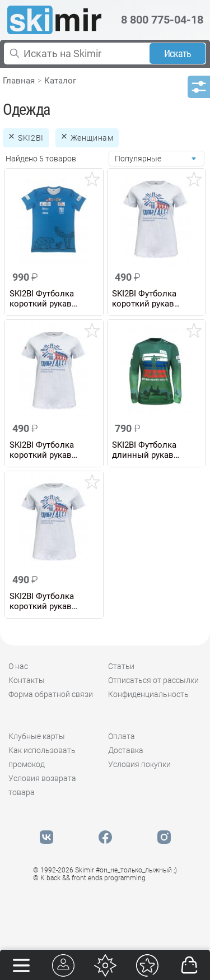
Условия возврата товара (42, 785)
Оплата (122, 736)
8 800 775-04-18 (162, 20)
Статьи (121, 666)
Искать (178, 54)
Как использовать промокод (42, 757)
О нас (18, 666)
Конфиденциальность (148, 694)
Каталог (60, 81)
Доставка (126, 750)
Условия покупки (139, 764)
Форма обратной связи (51, 694)
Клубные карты (37, 736)
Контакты (27, 680)
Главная (19, 81)
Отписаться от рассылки (153, 680)
